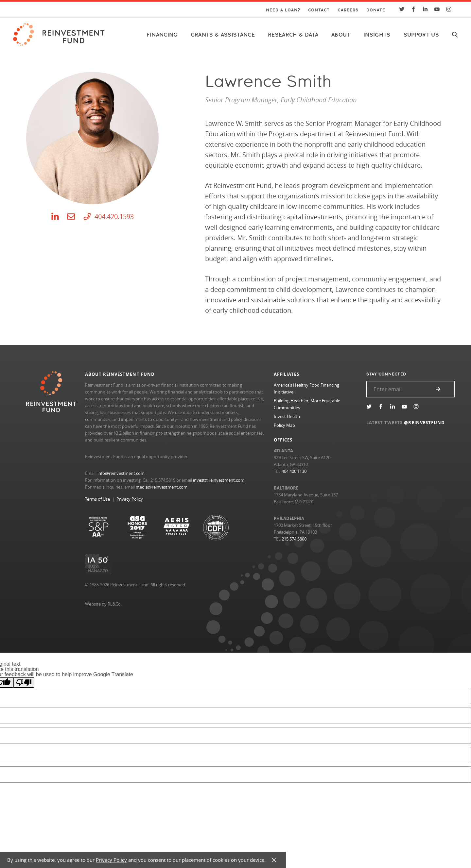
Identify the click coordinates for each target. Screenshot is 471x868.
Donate (376, 10)
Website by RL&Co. (103, 604)
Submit (438, 389)
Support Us (421, 35)
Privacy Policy (130, 499)
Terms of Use (97, 499)
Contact (319, 10)
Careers (348, 10)
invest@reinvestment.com (219, 480)
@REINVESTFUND (424, 423)
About (341, 35)
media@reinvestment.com (162, 487)
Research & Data (293, 35)
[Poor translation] (24, 683)
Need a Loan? (283, 10)
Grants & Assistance (223, 35)
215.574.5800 (294, 539)
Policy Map (284, 425)
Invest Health (287, 416)
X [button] (274, 860)
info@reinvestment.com (121, 473)
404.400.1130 (294, 471)
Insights (377, 35)
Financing (162, 35)
